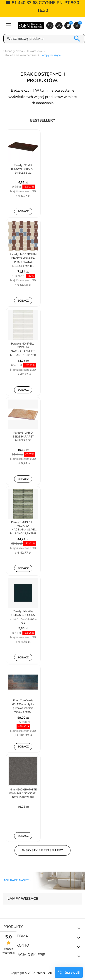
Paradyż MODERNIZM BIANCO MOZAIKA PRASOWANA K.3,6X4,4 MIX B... (23, 260)
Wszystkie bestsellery (42, 850)
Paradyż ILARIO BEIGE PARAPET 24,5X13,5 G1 (23, 437)
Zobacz (23, 211)
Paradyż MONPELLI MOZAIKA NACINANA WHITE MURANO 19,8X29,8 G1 (23, 350)
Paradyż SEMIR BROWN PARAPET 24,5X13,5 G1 (23, 169)
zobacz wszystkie (8, 951)
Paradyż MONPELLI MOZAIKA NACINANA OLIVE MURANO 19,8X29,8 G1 (23, 528)
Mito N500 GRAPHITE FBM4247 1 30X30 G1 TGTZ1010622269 (23, 793)
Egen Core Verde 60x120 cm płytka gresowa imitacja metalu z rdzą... (23, 706)
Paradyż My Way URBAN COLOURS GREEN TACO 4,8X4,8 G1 (23, 617)
